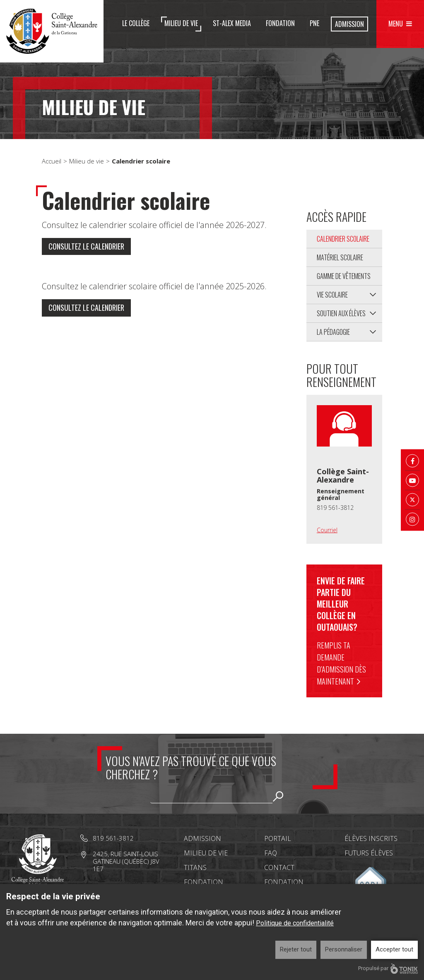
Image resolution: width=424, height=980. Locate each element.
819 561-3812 (335, 508)
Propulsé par (388, 969)
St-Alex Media (232, 23)
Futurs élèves (369, 853)
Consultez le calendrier (86, 247)
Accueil (52, 161)
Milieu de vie (181, 23)
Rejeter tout (296, 949)
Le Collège (136, 23)
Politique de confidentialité (295, 923)
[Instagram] (412, 519)
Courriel (327, 530)
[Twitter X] (412, 500)
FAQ (271, 853)
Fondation (280, 23)
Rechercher (278, 796)
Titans (195, 867)
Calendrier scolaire (343, 239)
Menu (396, 24)
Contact (279, 867)
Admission (349, 24)
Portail (278, 838)
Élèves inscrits (371, 838)
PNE (314, 23)
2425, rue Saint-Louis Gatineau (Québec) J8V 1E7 (126, 861)
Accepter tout (394, 949)
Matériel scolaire (340, 257)
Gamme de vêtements (344, 276)
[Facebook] (412, 461)
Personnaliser (344, 949)
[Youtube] (412, 480)
